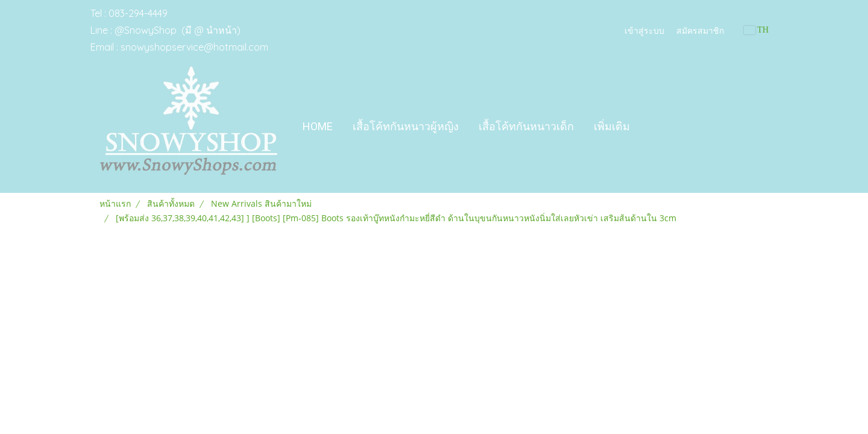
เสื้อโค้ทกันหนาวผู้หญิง (406, 126)
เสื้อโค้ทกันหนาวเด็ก (526, 126)
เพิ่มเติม (612, 126)
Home (318, 126)
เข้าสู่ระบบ (644, 30)
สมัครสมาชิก (700, 30)
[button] (650, 127)
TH (756, 30)
